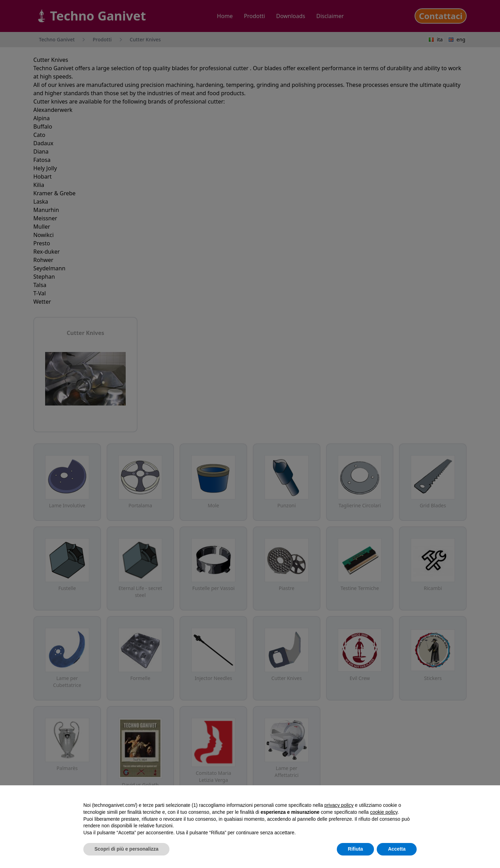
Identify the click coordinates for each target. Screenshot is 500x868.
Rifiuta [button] (356, 849)
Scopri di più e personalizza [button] (126, 849)
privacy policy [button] (339, 805)
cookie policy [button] (384, 812)
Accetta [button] (397, 849)
